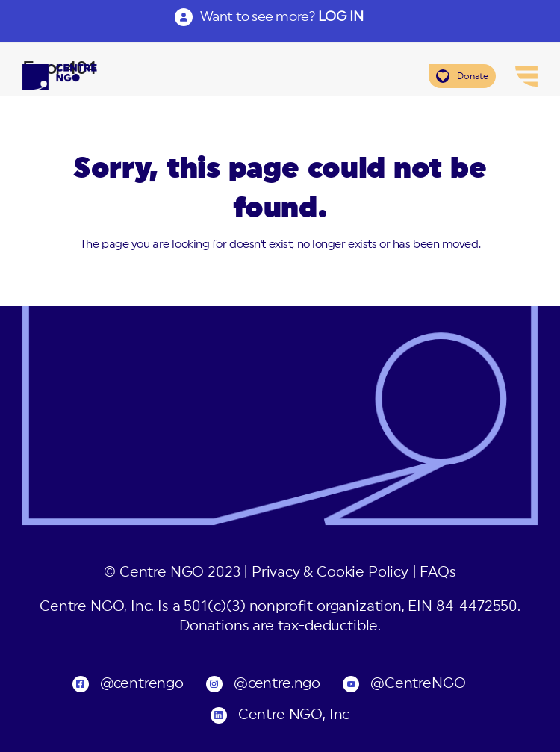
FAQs (438, 572)
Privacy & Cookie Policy (330, 572)
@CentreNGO (418, 684)
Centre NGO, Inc (294, 715)
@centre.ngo (277, 684)
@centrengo (142, 684)
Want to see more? (281, 16)
